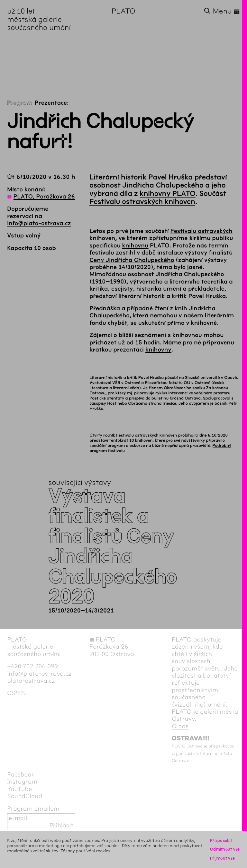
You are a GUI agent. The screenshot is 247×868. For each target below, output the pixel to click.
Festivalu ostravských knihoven (142, 202)
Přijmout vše (222, 858)
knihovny (158, 350)
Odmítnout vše (225, 849)
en (22, 693)
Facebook (21, 775)
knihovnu (135, 246)
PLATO (123, 11)
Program (20, 103)
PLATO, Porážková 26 (44, 197)
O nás (180, 726)
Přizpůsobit (221, 840)
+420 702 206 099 (32, 666)
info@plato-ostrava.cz (39, 223)
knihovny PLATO (168, 194)
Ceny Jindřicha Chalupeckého (132, 260)
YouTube (19, 789)
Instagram (22, 782)
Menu (226, 11)
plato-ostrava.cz (31, 681)
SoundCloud (25, 796)
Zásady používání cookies (85, 851)
